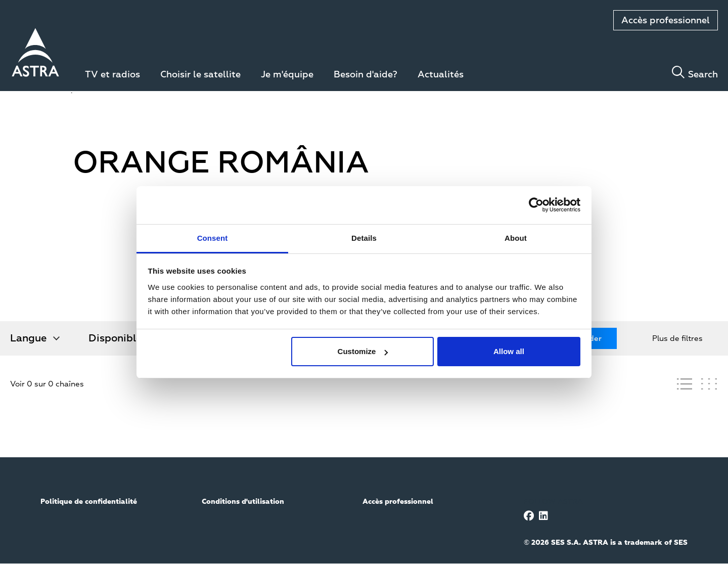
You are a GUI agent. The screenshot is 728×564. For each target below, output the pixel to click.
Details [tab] (364, 238)
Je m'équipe (287, 75)
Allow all (509, 351)
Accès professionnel (666, 21)
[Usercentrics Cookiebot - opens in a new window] (536, 205)
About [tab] (516, 238)
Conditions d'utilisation (243, 502)
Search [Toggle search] (703, 75)
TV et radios (112, 75)
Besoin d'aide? (366, 75)
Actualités (441, 75)
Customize (363, 351)
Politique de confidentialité (89, 502)
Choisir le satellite (200, 75)
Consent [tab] (213, 238)
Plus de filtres (677, 339)
